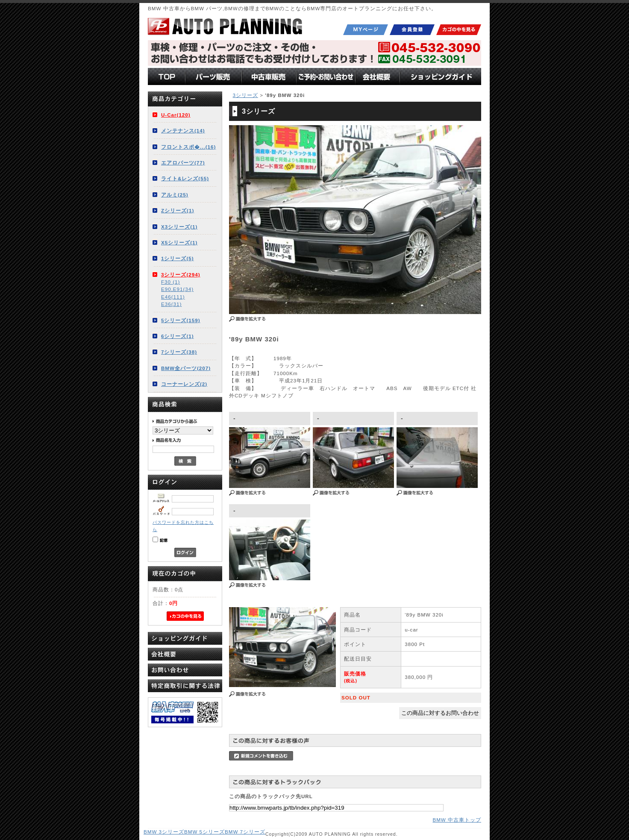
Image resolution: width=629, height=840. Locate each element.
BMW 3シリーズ (164, 832)
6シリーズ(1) (178, 336)
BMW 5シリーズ (204, 832)
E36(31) (171, 304)
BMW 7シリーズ (245, 832)
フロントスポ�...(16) (188, 147)
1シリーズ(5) (178, 258)
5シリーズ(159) (181, 320)
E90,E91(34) (177, 289)
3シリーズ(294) (181, 275)
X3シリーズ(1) (179, 227)
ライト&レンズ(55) (185, 178)
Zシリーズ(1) (178, 210)
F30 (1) (170, 282)
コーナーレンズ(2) (184, 384)
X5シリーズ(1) (179, 242)
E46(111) (173, 297)
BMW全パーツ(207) (186, 368)
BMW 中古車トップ (457, 820)
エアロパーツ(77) (183, 163)
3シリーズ (245, 95)
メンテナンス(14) (183, 131)
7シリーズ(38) (179, 352)
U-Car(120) (176, 115)
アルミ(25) (175, 195)
